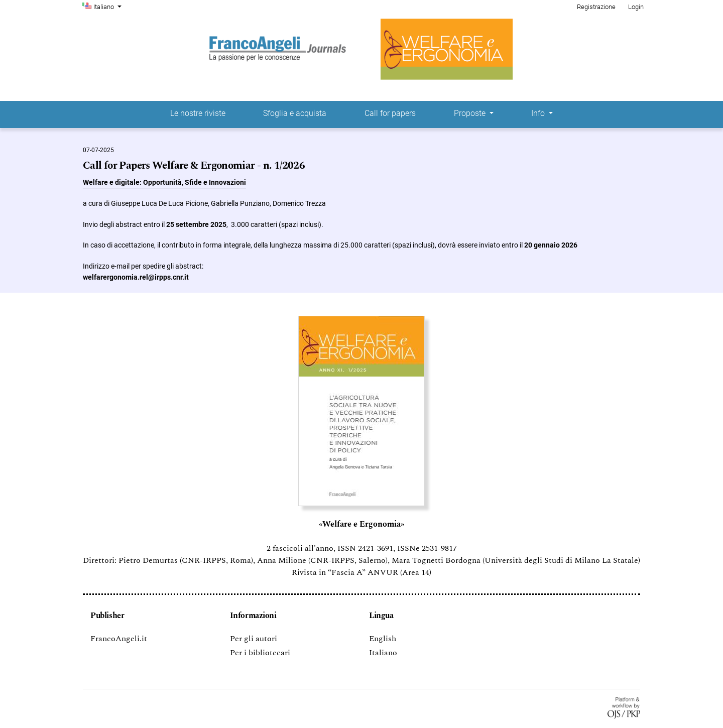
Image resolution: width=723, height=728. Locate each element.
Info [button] (539, 113)
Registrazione (596, 7)
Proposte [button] (471, 113)
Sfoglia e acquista (295, 113)
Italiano (108, 6)
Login (636, 7)
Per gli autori (254, 639)
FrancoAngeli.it (119, 639)
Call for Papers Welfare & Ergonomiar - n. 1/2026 (194, 166)
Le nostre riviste (198, 113)
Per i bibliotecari (260, 653)
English (383, 639)
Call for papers (390, 113)
